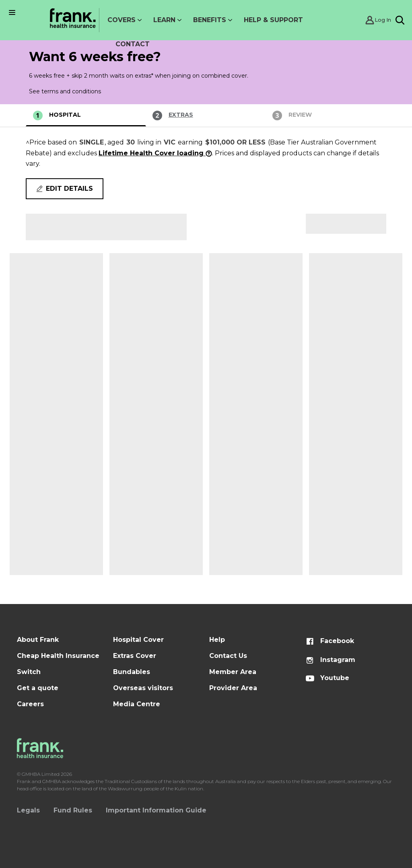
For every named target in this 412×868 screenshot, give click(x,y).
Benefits (210, 20)
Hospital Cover (138, 640)
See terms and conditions (65, 91)
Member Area (233, 672)
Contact (133, 44)
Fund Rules (73, 810)
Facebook (330, 641)
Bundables (132, 672)
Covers (122, 20)
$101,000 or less (235, 142)
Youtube (327, 678)
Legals (28, 810)
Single (92, 142)
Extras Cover (135, 656)
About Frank (38, 640)
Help (217, 640)
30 (131, 142)
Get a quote (38, 688)
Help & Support (273, 20)
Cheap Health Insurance (58, 656)
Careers (30, 704)
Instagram (330, 660)
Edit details (65, 189)
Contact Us (228, 656)
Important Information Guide (156, 810)
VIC (170, 142)
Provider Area (233, 688)
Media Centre (137, 704)
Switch (29, 672)
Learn (164, 20)
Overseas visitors (143, 688)
